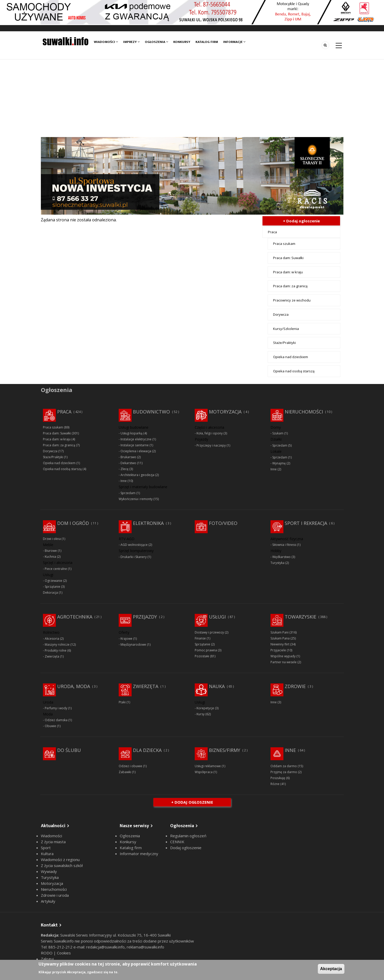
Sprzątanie (52, 587)
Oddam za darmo (284, 766)
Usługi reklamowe (208, 766)
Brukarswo (128, 457)
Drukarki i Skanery (134, 557)
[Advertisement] (192, 98)
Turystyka (277, 563)
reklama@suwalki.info (145, 947)
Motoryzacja (225, 412)
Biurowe (51, 551)
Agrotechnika (75, 617)
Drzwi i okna (52, 539)
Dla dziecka (147, 750)
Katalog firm (207, 42)
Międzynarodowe (133, 644)
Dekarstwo (128, 463)
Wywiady (49, 871)
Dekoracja (50, 593)
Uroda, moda (74, 686)
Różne (275, 784)
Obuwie (50, 726)
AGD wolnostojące (134, 545)
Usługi (217, 617)
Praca (272, 232)
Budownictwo (151, 412)
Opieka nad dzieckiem (291, 357)
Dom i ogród (73, 523)
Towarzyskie (300, 617)
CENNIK (177, 842)
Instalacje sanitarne (135, 445)
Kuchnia (50, 557)
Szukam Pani (280, 632)
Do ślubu (69, 750)
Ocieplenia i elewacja (136, 451)
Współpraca (204, 772)
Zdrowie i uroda (55, 895)
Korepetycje (205, 708)
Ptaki (122, 702)
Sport (46, 848)
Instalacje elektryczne (136, 439)
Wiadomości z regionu (60, 860)
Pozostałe (202, 656)
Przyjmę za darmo (284, 772)
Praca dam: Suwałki (288, 258)
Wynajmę (279, 463)
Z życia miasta (53, 842)
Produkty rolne (56, 650)
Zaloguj (47, 959)
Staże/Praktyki (284, 343)
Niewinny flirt (280, 644)
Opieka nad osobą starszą (294, 371)
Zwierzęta (52, 656)
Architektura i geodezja (137, 475)
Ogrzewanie (54, 581)
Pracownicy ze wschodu (292, 300)
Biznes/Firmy (225, 750)
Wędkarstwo (281, 557)
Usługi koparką (131, 433)
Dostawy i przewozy (209, 632)
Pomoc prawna (206, 650)
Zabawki (125, 772)
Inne (124, 481)
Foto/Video (223, 523)
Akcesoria (52, 639)
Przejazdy (145, 617)
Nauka (217, 686)
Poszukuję (278, 778)
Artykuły (48, 901)
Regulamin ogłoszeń (188, 836)
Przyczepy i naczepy (211, 445)
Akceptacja (331, 969)
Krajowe (126, 639)
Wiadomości (106, 42)
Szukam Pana (280, 638)
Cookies (64, 953)
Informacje (234, 42)
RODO (47, 953)
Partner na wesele (284, 662)
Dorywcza (281, 314)
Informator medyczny (139, 854)
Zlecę (125, 469)
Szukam (278, 433)
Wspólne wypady (283, 656)
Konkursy (182, 42)
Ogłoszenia (156, 42)
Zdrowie (295, 686)
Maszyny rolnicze (57, 644)
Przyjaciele (278, 650)
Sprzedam (128, 493)
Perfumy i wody (56, 708)
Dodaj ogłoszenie (186, 848)
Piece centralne (56, 569)
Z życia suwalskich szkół (62, 865)
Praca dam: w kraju (288, 272)
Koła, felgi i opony (210, 433)
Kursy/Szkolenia (286, 329)
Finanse (200, 638)
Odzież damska (56, 720)
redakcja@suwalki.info (105, 947)
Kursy (201, 714)
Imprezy (131, 42)
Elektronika (148, 523)
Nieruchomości (304, 412)
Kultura (47, 854)
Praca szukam (284, 244)
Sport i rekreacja (306, 523)
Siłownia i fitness (284, 545)
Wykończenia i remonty (136, 499)
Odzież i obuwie (130, 766)
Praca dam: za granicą (290, 286)
